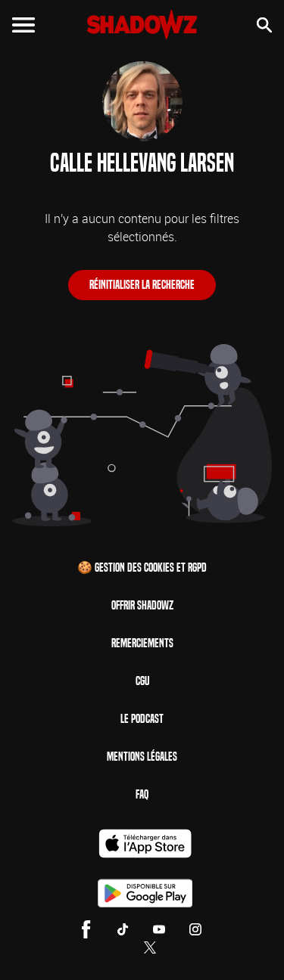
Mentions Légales (142, 757)
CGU (142, 681)
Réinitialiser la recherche (142, 285)
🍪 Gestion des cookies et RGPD (142, 568)
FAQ (142, 794)
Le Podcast (142, 719)
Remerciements (142, 643)
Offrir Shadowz (142, 605)
